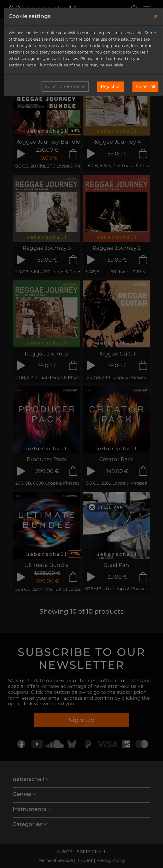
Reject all (111, 86)
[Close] (156, 16)
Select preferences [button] (65, 86)
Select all (145, 86)
